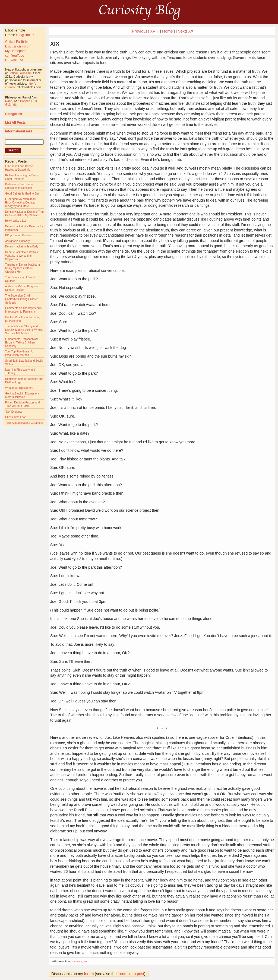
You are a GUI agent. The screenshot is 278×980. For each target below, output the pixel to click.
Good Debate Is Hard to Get (22, 194)
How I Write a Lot (16, 221)
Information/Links (19, 131)
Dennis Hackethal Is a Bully (22, 246)
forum (89, 974)
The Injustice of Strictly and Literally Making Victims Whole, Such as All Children (24, 330)
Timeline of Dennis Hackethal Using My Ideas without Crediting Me (23, 268)
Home (168, 31)
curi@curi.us (25, 35)
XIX (55, 44)
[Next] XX (185, 31)
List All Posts (15, 123)
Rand (9, 101)
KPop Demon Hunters (18, 235)
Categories (14, 114)
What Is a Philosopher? (19, 388)
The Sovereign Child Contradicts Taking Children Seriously (22, 299)
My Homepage (16, 51)
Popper (25, 101)
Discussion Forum (18, 46)
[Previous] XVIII (145, 31)
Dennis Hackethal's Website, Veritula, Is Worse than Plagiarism (22, 256)
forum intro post (131, 974)
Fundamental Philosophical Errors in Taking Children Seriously (21, 343)
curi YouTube (15, 56)
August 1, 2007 (81, 961)
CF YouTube (14, 60)
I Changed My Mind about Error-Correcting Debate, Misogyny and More (21, 203)
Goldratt (10, 104)
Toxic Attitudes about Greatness (24, 423)
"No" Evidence (14, 412)
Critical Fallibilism (18, 42)
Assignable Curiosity (18, 241)
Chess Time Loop (16, 417)
